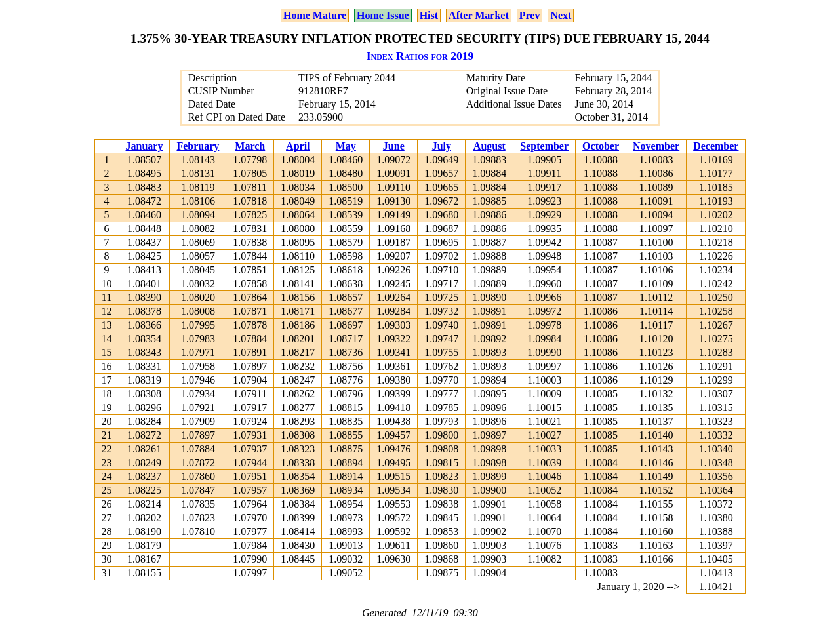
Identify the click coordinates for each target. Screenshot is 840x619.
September (544, 146)
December (716, 146)
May (346, 146)
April (298, 146)
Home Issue (383, 15)
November (656, 146)
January (145, 146)
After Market (479, 15)
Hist (429, 15)
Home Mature (315, 15)
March (250, 146)
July (442, 146)
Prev (530, 15)
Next (561, 15)
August (490, 146)
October (601, 146)
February (198, 146)
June (394, 146)
